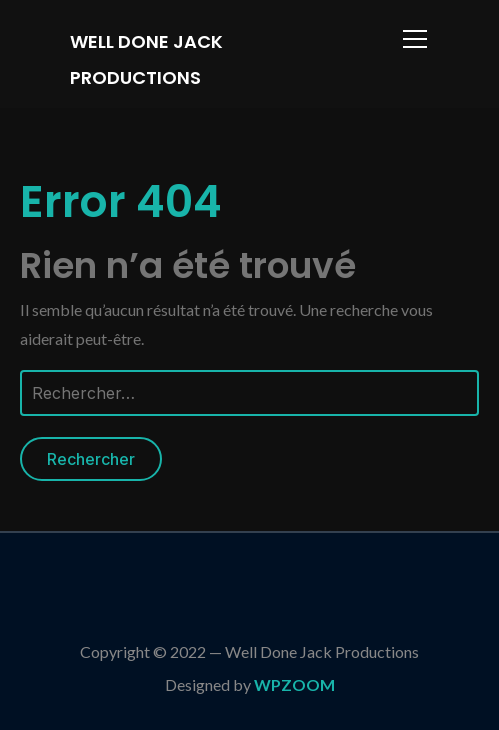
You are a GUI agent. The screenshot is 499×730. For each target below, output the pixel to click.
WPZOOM (294, 684)
